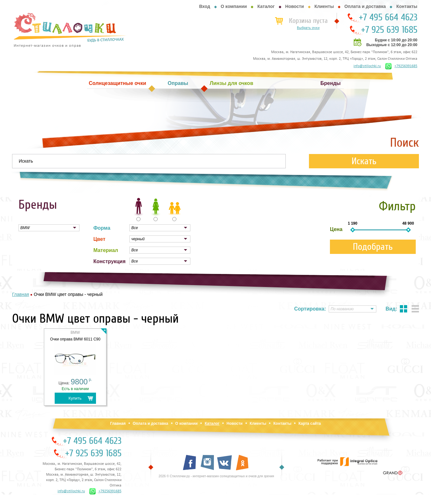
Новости (294, 6)
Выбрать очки (308, 28)
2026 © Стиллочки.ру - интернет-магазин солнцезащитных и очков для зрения (216, 476)
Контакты (407, 6)
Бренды (331, 83)
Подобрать (373, 247)
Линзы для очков (232, 83)
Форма (102, 228)
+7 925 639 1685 (389, 30)
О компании (234, 6)
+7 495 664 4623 (388, 17)
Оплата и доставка (365, 6)
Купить (75, 398)
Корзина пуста (308, 21)
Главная (118, 423)
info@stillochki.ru (367, 66)
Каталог (266, 6)
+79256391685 (401, 66)
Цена (336, 229)
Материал (106, 250)
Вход (205, 6)
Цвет (99, 239)
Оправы (178, 83)
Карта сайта (310, 423)
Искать (364, 161)
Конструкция (109, 261)
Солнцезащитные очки (117, 83)
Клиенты (324, 6)
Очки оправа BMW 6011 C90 (75, 339)
